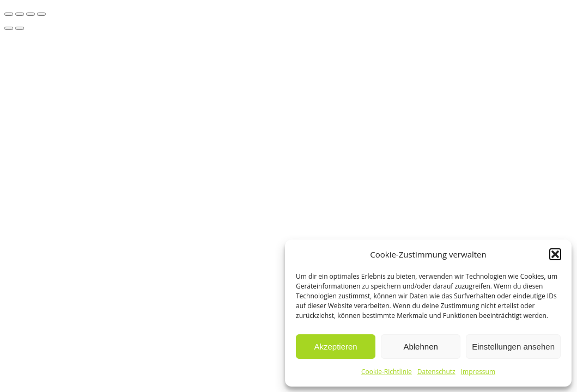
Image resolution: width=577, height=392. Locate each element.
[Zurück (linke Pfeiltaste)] (9, 28)
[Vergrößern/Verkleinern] (9, 14)
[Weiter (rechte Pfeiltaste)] (20, 28)
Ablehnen (420, 347)
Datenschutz (436, 372)
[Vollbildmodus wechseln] (20, 14)
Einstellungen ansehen (513, 347)
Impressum (478, 372)
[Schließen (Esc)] (41, 14)
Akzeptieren (335, 347)
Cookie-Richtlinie (387, 372)
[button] (555, 254)
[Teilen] (31, 14)
